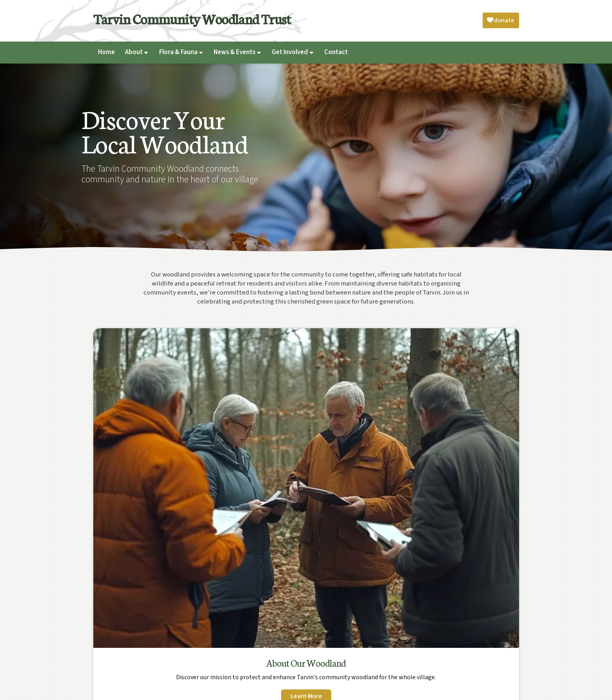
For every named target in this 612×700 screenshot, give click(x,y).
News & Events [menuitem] (234, 52)
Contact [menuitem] (336, 52)
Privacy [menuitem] (440, 690)
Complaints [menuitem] (468, 690)
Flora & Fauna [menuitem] (178, 52)
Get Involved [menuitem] (290, 52)
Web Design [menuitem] (502, 690)
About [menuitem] (134, 52)
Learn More (142, 483)
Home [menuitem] (106, 52)
